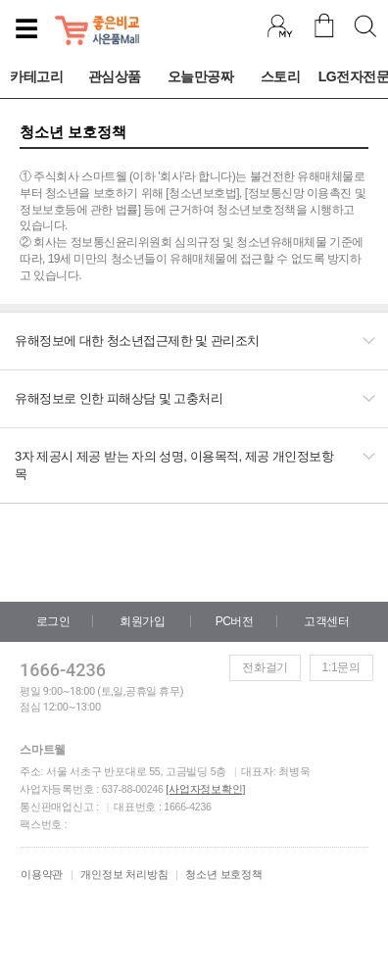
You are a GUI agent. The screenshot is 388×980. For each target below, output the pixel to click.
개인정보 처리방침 (124, 874)
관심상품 (115, 76)
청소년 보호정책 (223, 874)
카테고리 (36, 76)
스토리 (281, 76)
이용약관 (42, 874)
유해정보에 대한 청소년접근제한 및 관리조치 (137, 341)
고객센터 (326, 621)
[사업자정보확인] (205, 789)
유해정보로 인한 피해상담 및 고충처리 (119, 398)
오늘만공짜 (201, 76)
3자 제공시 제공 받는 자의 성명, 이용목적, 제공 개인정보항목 (174, 465)
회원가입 (142, 621)
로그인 (53, 621)
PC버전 (235, 621)
